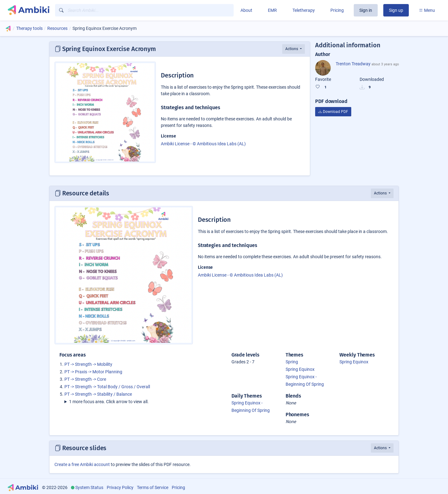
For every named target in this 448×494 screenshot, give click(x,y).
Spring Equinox (300, 369)
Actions (292, 49)
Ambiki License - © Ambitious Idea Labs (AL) (203, 144)
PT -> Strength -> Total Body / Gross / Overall (107, 387)
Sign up (396, 10)
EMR (272, 10)
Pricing (337, 10)
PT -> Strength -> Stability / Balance (98, 394)
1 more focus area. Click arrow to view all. (109, 402)
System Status (89, 487)
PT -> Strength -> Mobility (88, 364)
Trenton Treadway (353, 64)
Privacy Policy (120, 487)
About (246, 10)
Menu (427, 10)
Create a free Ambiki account (82, 464)
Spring (292, 362)
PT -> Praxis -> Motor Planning (93, 372)
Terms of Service (153, 487)
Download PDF (333, 112)
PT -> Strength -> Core (85, 379)
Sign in (366, 10)
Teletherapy (304, 10)
